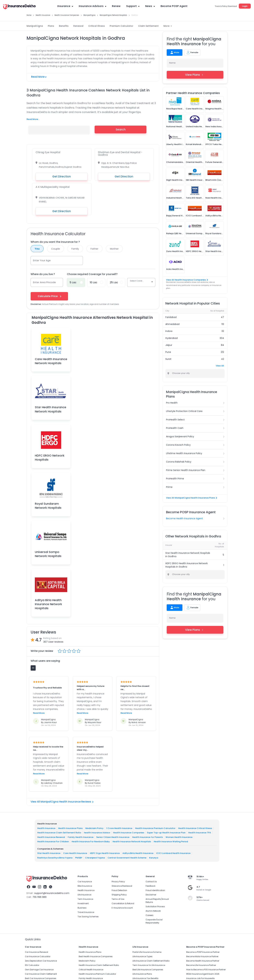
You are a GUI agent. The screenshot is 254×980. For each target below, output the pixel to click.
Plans (51, 26)
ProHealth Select (175, 420)
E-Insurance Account (122, 908)
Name (172, 63)
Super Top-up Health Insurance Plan (166, 833)
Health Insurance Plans (70, 828)
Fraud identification (155, 890)
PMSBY (79, 858)
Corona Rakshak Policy (179, 462)
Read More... (33, 119)
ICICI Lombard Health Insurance (173, 853)
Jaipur (169, 345)
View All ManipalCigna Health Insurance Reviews (62, 802)
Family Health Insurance (81, 837)
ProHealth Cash (175, 428)
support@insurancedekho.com (52, 893)
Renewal (78, 26)
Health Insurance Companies (129, 833)
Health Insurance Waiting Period (171, 842)
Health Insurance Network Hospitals (132, 842)
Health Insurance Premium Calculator (155, 828)
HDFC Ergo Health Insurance (105, 853)
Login (245, 6)
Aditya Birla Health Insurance (138, 853)
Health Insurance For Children (53, 842)
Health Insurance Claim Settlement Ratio (59, 833)
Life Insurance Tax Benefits (145, 978)
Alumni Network (153, 911)
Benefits (64, 26)
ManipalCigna (35, 26)
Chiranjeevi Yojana (95, 858)
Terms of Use (118, 899)
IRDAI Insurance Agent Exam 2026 (203, 974)
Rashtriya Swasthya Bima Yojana (55, 858)
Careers (150, 915)
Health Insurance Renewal (51, 837)
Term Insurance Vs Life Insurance (149, 965)
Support (133, 6)
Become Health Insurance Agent (184, 518)
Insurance (65, 6)
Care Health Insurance (75, 853)
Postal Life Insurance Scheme (147, 952)
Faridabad (171, 317)
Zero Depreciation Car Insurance (41, 961)
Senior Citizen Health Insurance (113, 837)
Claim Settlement (148, 26)
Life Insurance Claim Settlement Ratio (151, 961)
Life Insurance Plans (142, 974)
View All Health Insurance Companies (187, 280)
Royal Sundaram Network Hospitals (48, 506)
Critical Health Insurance (91, 970)
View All (220, 366)
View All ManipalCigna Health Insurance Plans (191, 498)
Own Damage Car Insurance (39, 970)
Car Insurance (85, 882)
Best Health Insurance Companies (96, 956)
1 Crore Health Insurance (119, 828)
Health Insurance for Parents (147, 837)
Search (121, 129)
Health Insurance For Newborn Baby (91, 842)
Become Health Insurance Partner (203, 961)
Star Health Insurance (49, 853)
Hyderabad (172, 338)
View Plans (195, 75)
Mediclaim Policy (94, 828)
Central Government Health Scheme (127, 858)
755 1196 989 (40, 897)
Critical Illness (97, 26)
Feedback (150, 886)
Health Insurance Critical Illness (195, 828)
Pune (168, 352)
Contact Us (151, 882)
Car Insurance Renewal (37, 952)
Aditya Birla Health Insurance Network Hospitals (48, 604)
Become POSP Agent (174, 6)
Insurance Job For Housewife (200, 978)
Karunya (154, 858)
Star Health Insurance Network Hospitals (51, 409)
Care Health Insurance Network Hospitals (51, 361)
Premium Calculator (121, 26)
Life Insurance (84, 895)
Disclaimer (151, 895)
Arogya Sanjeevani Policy (180, 436)
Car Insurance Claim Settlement (41, 974)
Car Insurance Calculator (38, 956)
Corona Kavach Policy (178, 445)
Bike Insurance (85, 886)
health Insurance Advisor (97, 833)
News (150, 6)
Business (82, 908)
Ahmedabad (172, 324)
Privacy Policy (118, 882)
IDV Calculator (32, 965)
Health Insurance (46, 828)
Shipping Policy (119, 895)
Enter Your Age (42, 260)
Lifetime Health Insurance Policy (184, 453)
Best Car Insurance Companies (41, 978)
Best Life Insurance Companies (148, 970)
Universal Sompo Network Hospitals (48, 554)
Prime (169, 487)
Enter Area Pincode (44, 282)
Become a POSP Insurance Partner (203, 952)
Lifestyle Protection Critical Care (184, 411)
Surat (168, 359)
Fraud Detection (119, 890)
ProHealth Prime (175, 479)
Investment (83, 903)
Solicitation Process (155, 907)
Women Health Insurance (179, 837)
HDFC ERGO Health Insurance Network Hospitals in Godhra (187, 565)
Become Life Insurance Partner (201, 965)
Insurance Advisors (92, 6)
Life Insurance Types (142, 956)
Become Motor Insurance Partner (202, 956)
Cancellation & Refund (123, 903)
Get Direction (62, 176)
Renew (116, 6)
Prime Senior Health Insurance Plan (186, 470)
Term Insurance (85, 899)
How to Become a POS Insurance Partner (206, 970)
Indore (169, 331)
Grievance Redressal (122, 886)
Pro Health (172, 403)
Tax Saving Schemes (88, 917)
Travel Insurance (86, 912)
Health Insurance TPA (200, 833)
